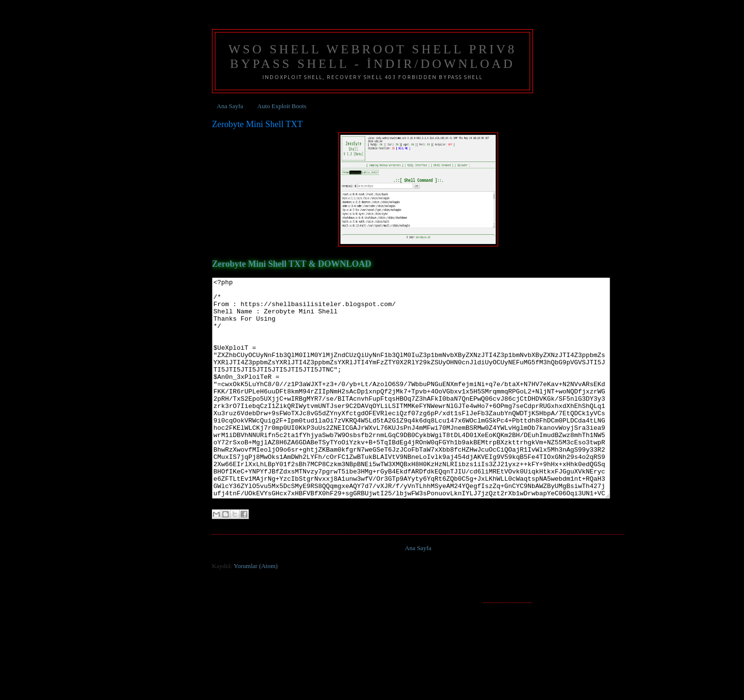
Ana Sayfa (230, 106)
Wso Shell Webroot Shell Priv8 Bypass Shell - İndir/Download (372, 57)
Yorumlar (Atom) (256, 610)
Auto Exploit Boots (282, 106)
